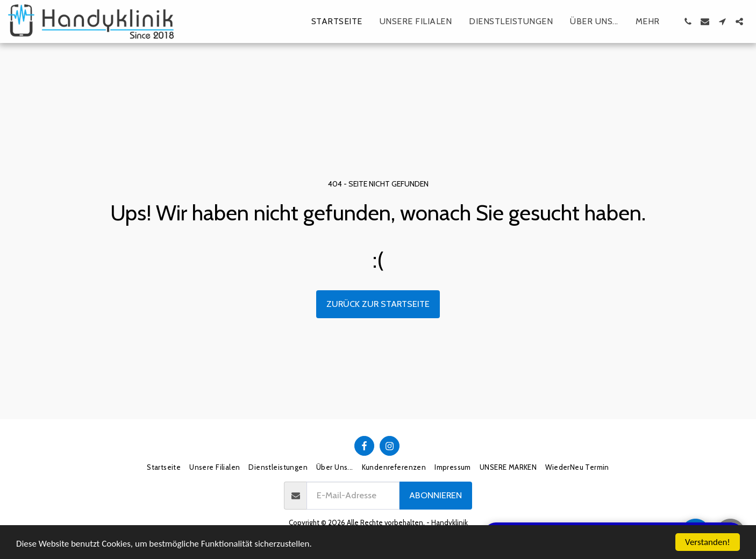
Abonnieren (436, 495)
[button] (688, 21)
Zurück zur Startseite (378, 304)
